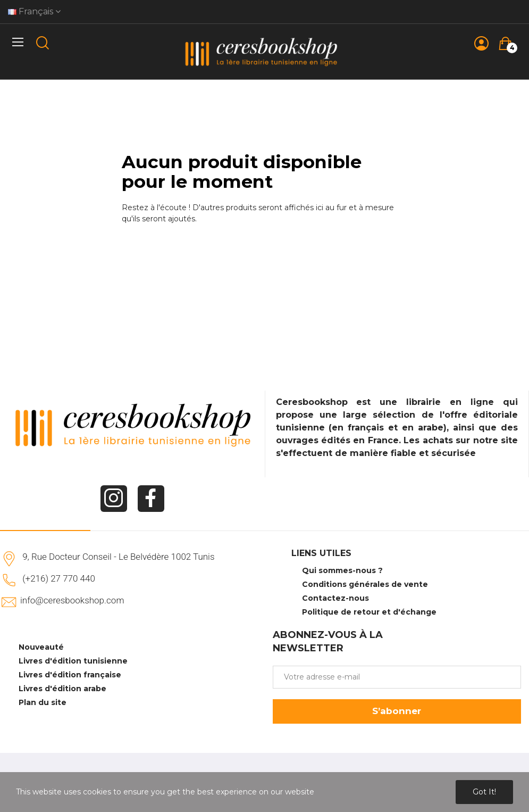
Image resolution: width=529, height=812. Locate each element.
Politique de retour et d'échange (369, 612)
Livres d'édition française (70, 675)
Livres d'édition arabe (62, 689)
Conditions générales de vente (365, 584)
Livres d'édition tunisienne (73, 661)
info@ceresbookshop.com (72, 600)
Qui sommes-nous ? (342, 570)
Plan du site (43, 702)
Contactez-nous (335, 598)
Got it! (484, 792)
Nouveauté (41, 647)
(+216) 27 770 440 (59, 578)
